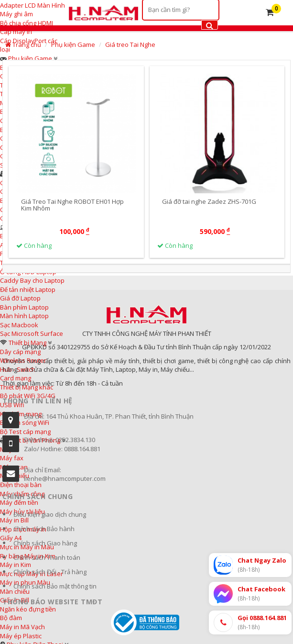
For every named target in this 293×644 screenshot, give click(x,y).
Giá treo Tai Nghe (130, 44)
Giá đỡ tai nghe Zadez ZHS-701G (209, 201)
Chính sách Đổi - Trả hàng (50, 572)
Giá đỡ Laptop (20, 298)
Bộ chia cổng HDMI (27, 23)
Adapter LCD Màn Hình (33, 5)
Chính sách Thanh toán (47, 557)
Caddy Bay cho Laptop (32, 280)
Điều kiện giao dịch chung (50, 514)
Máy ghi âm (16, 14)
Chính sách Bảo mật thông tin (55, 586)
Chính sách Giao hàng (45, 543)
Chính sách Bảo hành (44, 529)
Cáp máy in (16, 32)
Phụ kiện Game (30, 58)
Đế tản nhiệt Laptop (28, 289)
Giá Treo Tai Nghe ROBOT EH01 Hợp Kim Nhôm (72, 205)
